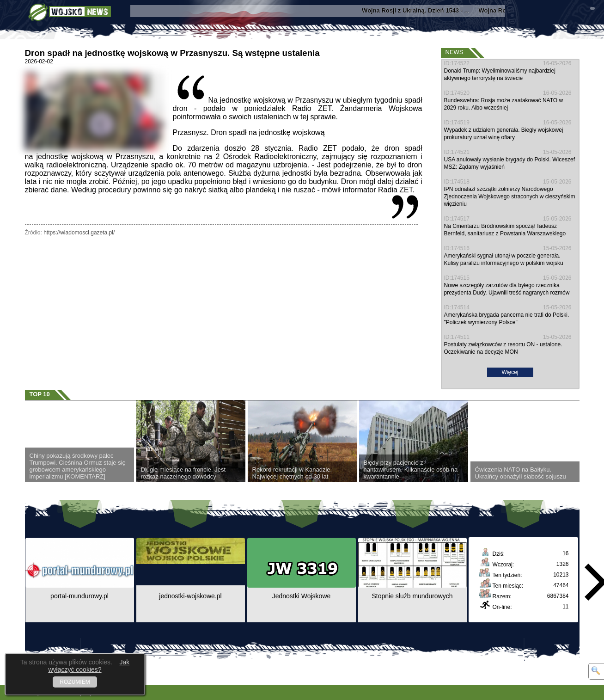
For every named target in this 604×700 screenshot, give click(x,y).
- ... (422, 10)
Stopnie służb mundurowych (412, 596)
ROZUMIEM (75, 682)
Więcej (510, 372)
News (455, 52)
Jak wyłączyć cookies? (89, 666)
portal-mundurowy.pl (79, 596)
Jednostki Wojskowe (302, 596)
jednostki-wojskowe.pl (190, 596)
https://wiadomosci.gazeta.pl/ (79, 233)
